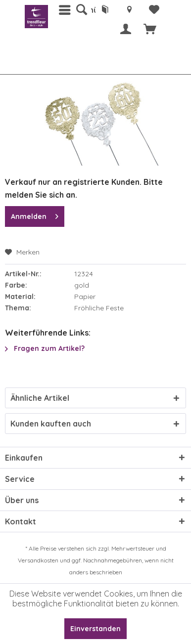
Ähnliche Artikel (40, 398)
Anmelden (35, 215)
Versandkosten (38, 560)
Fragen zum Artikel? (45, 348)
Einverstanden (95, 629)
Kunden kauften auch (51, 424)
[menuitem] (81, 10)
